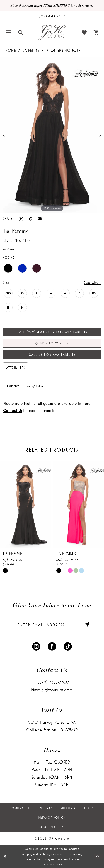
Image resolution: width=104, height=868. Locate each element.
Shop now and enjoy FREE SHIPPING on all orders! (52, 5)
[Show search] (21, 33)
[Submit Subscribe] (87, 625)
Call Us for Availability (52, 355)
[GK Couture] (52, 33)
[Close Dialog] (5, 857)
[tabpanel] (52, 135)
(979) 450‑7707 (53, 682)
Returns (46, 808)
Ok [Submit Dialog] (99, 856)
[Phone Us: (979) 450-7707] (52, 16)
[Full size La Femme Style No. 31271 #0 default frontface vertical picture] (52, 135)
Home (10, 50)
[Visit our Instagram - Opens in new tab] (36, 646)
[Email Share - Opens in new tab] (40, 219)
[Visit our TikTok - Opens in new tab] (68, 646)
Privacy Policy (52, 817)
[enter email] (52, 625)
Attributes (15, 368)
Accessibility (52, 827)
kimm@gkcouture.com (52, 690)
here (59, 864)
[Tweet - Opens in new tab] (21, 219)
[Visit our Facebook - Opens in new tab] (52, 646)
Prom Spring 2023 (63, 50)
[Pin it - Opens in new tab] (31, 219)
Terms (89, 808)
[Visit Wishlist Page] (84, 33)
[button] (8, 33)
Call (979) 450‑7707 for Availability (52, 332)
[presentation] (25, 505)
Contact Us (21, 808)
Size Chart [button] (92, 282)
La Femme (31, 50)
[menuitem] (8, 33)
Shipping (68, 808)
